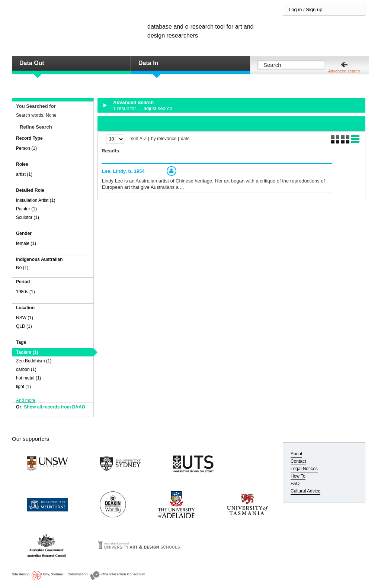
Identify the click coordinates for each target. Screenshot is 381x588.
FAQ (295, 484)
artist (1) (24, 174)
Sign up (314, 9)
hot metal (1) (28, 378)
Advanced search (344, 71)
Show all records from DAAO (55, 407)
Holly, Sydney (52, 574)
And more (26, 400)
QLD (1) (24, 326)
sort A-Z (139, 139)
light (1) (23, 387)
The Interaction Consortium (124, 574)
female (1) (26, 243)
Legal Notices (304, 469)
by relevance (164, 139)
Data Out (32, 63)
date (185, 139)
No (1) (22, 268)
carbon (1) (26, 369)
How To (298, 476)
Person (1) (26, 148)
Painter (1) (26, 209)
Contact (298, 461)
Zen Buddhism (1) (34, 361)
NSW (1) (25, 318)
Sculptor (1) (28, 217)
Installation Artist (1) (36, 200)
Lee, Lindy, (123, 171)
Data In (148, 63)
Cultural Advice (305, 491)
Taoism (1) (27, 352)
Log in (295, 9)
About (296, 454)
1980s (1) (25, 292)
